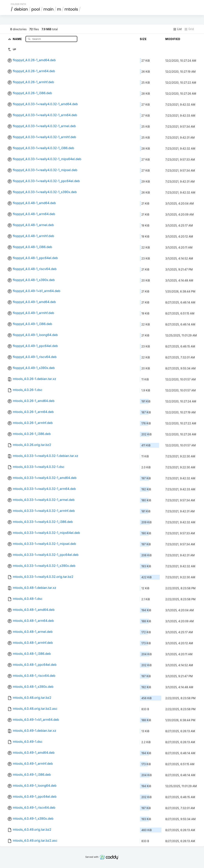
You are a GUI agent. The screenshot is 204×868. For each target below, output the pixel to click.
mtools (71, 9)
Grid (189, 29)
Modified (173, 39)
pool (36, 9)
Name (18, 39)
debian (21, 9)
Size (143, 39)
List (177, 29)
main (48, 9)
